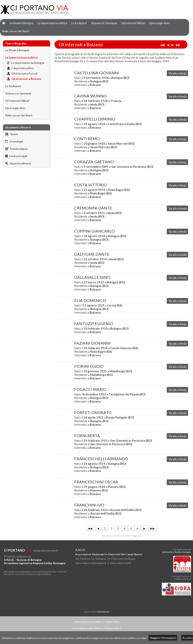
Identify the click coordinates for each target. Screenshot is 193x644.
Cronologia (14, 141)
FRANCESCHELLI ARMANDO (101, 459)
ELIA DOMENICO (90, 300)
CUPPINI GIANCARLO (94, 231)
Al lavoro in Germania (104, 23)
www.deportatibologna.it (91, 563)
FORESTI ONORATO (93, 412)
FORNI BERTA (87, 436)
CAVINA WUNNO (90, 96)
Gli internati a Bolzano (24, 79)
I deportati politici (20, 68)
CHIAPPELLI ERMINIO (95, 119)
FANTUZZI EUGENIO (94, 323)
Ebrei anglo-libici (160, 23)
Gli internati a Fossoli (22, 73)
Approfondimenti (18, 163)
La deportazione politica (52, 23)
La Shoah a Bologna (22, 23)
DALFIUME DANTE (92, 254)
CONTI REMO (87, 139)
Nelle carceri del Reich (16, 31)
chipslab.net (103, 612)
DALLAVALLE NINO (92, 277)
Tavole (12, 134)
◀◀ (162, 45)
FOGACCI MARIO (90, 389)
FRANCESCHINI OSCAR (96, 482)
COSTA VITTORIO (91, 185)
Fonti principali (16, 156)
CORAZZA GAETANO (94, 162)
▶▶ (178, 45)
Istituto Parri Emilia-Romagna (177, 552)
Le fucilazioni (79, 23)
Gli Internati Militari (133, 23)
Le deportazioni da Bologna (26, 63)
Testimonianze (17, 149)
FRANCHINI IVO (89, 505)
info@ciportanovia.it (45, 550)
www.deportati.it (121, 563)
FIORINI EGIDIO (89, 366)
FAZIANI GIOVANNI (92, 343)
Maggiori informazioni (163, 638)
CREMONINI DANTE (93, 208)
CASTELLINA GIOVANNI (97, 73)
